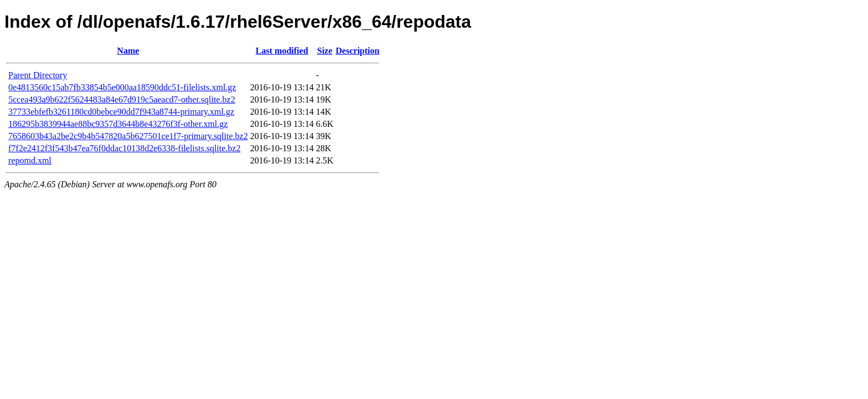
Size (325, 51)
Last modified (282, 51)
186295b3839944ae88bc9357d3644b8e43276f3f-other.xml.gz (118, 124)
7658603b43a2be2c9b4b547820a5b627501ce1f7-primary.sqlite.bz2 (128, 136)
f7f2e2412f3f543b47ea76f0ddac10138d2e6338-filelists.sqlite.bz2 (124, 148)
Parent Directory (38, 75)
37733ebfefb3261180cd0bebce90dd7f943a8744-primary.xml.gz (121, 112)
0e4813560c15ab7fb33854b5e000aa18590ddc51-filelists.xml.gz (122, 87)
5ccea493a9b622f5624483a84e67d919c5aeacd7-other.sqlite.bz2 (122, 99)
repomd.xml (30, 160)
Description (357, 51)
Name (128, 51)
